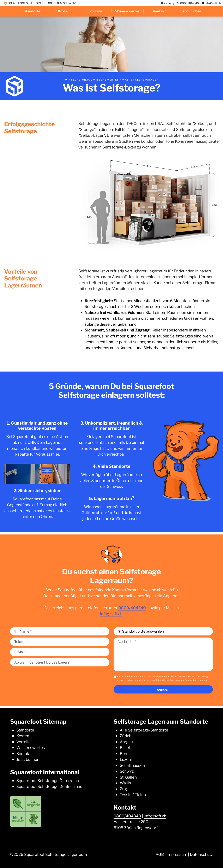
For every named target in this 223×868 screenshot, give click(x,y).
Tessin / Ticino (133, 795)
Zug (123, 789)
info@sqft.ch (211, 3)
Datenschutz (201, 854)
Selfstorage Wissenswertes (95, 80)
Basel (125, 748)
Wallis (125, 783)
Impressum (177, 854)
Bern (124, 754)
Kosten (64, 11)
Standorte (32, 11)
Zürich (126, 736)
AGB (160, 854)
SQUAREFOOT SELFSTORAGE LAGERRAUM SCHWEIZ (40, 3)
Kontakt (159, 11)
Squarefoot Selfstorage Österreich (48, 781)
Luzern (126, 759)
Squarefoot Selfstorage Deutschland (49, 787)
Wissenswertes (127, 11)
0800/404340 (188, 3)
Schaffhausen (132, 765)
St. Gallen (128, 777)
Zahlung (167, 3)
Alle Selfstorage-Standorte (144, 730)
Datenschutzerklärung (196, 680)
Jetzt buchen (191, 11)
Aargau (126, 742)
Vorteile (96, 11)
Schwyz (127, 771)
